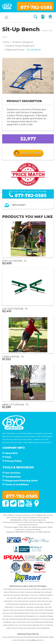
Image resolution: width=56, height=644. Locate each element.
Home (6, 42)
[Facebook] (6, 506)
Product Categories (23, 42)
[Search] (35, 17)
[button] (4, 76)
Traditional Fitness (15, 50)
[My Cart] (50, 17)
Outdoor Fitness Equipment (20, 46)
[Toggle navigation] (6, 17)
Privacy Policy (27, 625)
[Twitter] (14, 506)
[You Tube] (29, 506)
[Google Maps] (37, 506)
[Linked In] (21, 506)
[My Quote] (43, 17)
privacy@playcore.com (35, 640)
